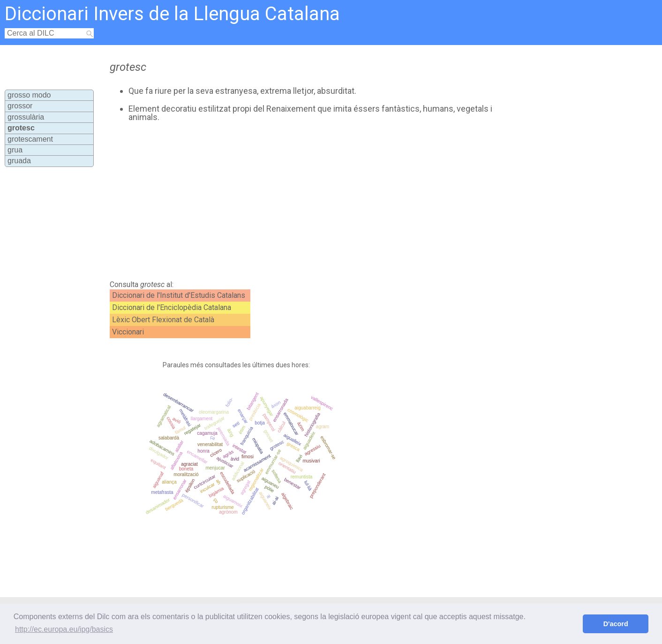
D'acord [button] (616, 624)
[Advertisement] (296, 201)
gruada (19, 161)
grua (15, 150)
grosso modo (29, 95)
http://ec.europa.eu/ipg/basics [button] (64, 629)
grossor (20, 106)
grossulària (26, 117)
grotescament (30, 139)
